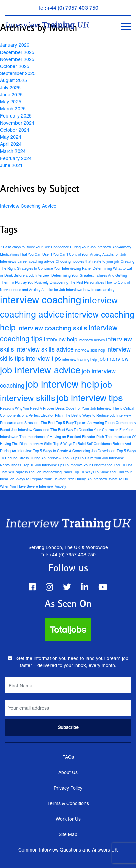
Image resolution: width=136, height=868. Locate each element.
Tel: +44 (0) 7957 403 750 (68, 8)
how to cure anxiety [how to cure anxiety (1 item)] (99, 290)
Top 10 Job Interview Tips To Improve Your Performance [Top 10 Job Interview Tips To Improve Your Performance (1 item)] (68, 465)
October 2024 (15, 130)
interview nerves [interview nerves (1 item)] (92, 340)
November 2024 (17, 123)
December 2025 (17, 52)
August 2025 (13, 80)
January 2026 (15, 45)
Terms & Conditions (68, 803)
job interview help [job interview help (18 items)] (62, 384)
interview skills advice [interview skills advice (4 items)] (45, 349)
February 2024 (16, 158)
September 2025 (18, 73)
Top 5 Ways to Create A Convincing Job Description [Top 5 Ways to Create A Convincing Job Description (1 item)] (74, 451)
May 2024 (11, 137)
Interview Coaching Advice (28, 206)
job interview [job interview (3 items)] (113, 359)
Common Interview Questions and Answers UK (68, 850)
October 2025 (15, 66)
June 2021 (11, 165)
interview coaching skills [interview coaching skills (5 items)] (52, 328)
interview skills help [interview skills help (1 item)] (90, 350)
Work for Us (68, 819)
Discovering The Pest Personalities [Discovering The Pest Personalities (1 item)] (77, 282)
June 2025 (11, 95)
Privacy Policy (68, 788)
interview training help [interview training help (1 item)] (80, 359)
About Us (68, 772)
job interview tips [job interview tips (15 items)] (90, 398)
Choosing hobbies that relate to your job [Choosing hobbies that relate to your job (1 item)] (87, 261)
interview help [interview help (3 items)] (61, 340)
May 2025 (11, 102)
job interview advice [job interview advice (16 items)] (40, 370)
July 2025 (10, 88)
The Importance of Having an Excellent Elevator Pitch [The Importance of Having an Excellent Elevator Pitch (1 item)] (62, 437)
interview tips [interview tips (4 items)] (43, 358)
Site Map (68, 834)
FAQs (68, 757)
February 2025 (16, 116)
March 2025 (13, 109)
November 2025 (17, 59)
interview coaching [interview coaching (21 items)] (41, 300)
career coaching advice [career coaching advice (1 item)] (36, 261)
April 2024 (11, 144)
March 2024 (13, 151)
